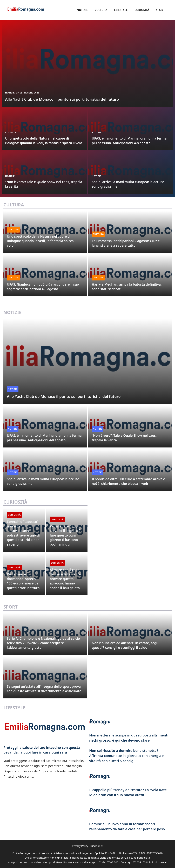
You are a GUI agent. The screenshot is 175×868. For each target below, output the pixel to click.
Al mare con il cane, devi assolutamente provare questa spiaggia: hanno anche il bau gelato (65, 579)
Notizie (82, 10)
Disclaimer (97, 846)
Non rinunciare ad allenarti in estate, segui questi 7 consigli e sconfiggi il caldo (126, 645)
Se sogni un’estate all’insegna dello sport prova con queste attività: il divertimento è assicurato (44, 689)
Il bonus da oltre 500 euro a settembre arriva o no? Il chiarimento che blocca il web (129, 481)
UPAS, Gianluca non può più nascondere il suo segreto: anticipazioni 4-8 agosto (43, 287)
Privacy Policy (80, 846)
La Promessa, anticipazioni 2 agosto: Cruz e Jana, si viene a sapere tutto (126, 243)
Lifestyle (121, 10)
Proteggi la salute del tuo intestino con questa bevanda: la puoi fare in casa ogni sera (42, 750)
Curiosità (142, 10)
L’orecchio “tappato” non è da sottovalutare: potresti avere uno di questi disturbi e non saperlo (23, 533)
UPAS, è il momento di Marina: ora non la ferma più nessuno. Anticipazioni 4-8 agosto (129, 141)
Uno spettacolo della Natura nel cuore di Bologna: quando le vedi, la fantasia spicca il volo (44, 141)
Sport (160, 10)
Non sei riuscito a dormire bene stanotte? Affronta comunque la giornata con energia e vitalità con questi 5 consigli (127, 756)
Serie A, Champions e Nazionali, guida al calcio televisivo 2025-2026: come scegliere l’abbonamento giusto (43, 643)
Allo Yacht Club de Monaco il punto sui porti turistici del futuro (62, 99)
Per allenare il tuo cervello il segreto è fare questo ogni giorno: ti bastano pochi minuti (65, 535)
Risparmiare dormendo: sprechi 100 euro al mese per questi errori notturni (24, 581)
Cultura (101, 10)
